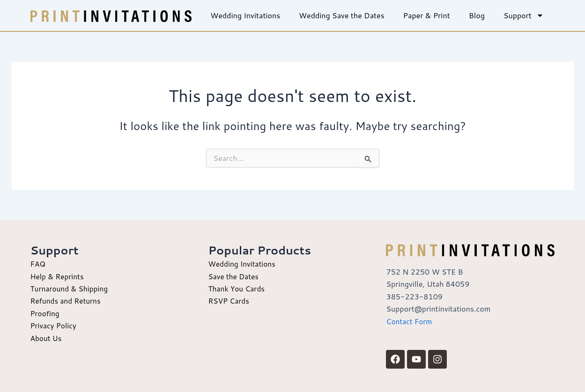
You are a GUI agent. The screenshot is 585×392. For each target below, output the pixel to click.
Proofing (46, 313)
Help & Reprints (58, 276)
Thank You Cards (237, 288)
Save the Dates (234, 276)
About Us (47, 338)
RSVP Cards (229, 301)
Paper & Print (427, 15)
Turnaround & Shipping (71, 288)
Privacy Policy (54, 325)
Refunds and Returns (67, 301)
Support (524, 15)
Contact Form (410, 321)
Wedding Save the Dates (342, 15)
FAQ (38, 264)
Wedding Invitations (245, 15)
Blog (477, 15)
